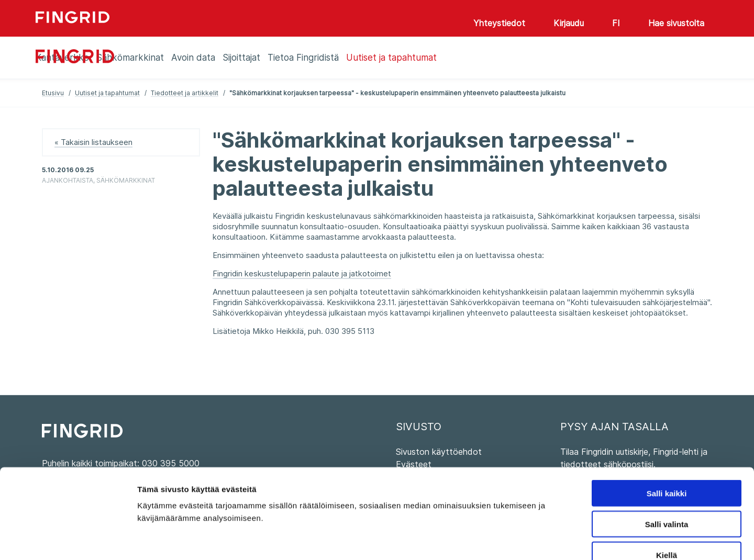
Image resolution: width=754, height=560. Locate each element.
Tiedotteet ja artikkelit (185, 93)
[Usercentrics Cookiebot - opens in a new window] (68, 540)
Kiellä (667, 493)
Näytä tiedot (560, 539)
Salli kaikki (667, 432)
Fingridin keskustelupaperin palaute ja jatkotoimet (302, 273)
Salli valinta (667, 462)
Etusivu (53, 93)
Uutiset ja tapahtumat (107, 93)
